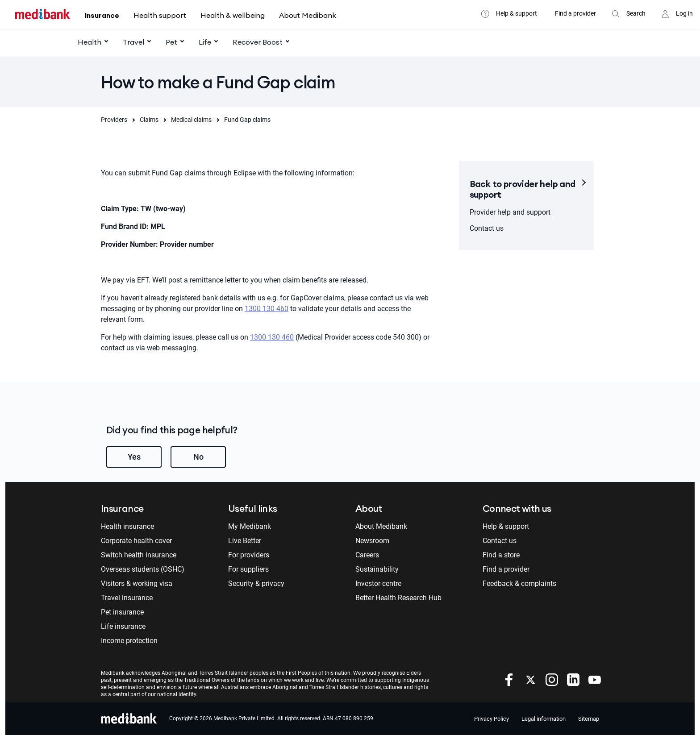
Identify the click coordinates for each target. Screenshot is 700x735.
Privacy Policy (492, 719)
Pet (171, 42)
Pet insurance (122, 612)
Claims (149, 120)
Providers (114, 120)
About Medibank (308, 15)
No (198, 457)
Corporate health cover (136, 541)
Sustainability (377, 569)
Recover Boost (258, 42)
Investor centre (378, 583)
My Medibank (250, 526)
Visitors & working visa (137, 583)
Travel (133, 42)
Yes (134, 457)
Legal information (544, 719)
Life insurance (123, 626)
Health (90, 42)
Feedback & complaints (519, 583)
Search (636, 13)
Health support (160, 15)
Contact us (487, 228)
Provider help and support (510, 212)
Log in (684, 13)
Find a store (501, 555)
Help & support (517, 13)
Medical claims (191, 120)
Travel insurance (127, 598)
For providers (249, 555)
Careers (367, 555)
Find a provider (575, 13)
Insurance (102, 15)
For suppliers (248, 569)
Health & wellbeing (233, 15)
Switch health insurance (139, 555)
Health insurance (127, 526)
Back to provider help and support (523, 189)
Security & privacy (256, 583)
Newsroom (372, 541)
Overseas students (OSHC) (143, 569)
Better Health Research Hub (398, 598)
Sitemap (589, 719)
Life (205, 42)
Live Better (245, 541)
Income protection (129, 641)
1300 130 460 (267, 309)
